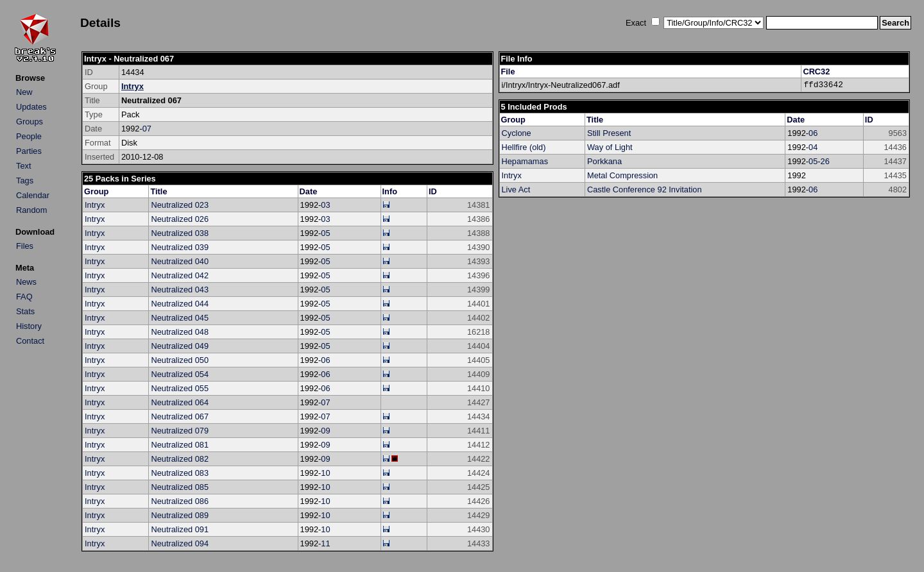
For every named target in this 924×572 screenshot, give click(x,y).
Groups (30, 122)
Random (31, 210)
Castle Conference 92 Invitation (645, 189)
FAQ (24, 297)
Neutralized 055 (180, 388)
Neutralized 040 (180, 261)
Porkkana (604, 161)
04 (813, 147)
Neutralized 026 (180, 219)
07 (147, 129)
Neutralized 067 (180, 416)
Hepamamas (525, 161)
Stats (25, 311)
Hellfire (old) (524, 147)
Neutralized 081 (180, 445)
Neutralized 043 (180, 290)
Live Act (516, 189)
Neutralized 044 (180, 304)
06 (325, 360)
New (24, 92)
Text (23, 166)
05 (325, 233)
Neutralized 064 (180, 402)
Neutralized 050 (180, 360)
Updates (31, 107)
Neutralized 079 (180, 431)
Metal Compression (622, 175)
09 (325, 431)
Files (25, 246)
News (26, 282)
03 (325, 205)
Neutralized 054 (180, 374)
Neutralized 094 (180, 543)
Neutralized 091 (180, 529)
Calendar (33, 195)
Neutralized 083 (180, 473)
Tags (25, 181)
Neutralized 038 (180, 233)
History (29, 326)
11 (325, 543)
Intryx (133, 86)
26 (825, 161)
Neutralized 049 (180, 346)
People (29, 136)
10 (325, 473)
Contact (30, 341)
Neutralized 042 (180, 275)
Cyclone (517, 133)
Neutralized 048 (180, 332)
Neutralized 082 (180, 459)
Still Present (609, 133)
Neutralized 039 (180, 247)
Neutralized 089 (180, 515)
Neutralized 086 (180, 501)
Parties (29, 151)
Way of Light (610, 147)
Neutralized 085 (180, 487)
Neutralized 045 (180, 318)
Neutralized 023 (180, 205)
